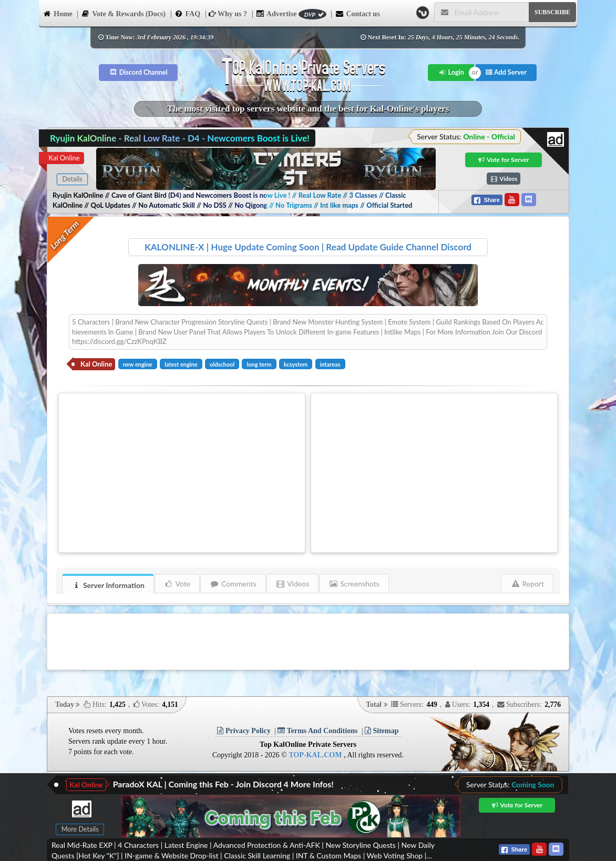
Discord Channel (138, 72)
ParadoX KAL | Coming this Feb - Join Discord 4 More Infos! (223, 784)
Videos (293, 584)
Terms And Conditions (317, 731)
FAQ (188, 13)
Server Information (108, 585)
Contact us (357, 13)
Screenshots (354, 584)
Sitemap (382, 731)
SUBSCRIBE (552, 12)
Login (451, 72)
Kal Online (64, 158)
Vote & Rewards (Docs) (123, 13)
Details (72, 179)
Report (527, 584)
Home (58, 13)
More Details (80, 829)
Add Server (506, 72)
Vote (177, 584)
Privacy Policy (244, 731)
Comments (233, 584)
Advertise (291, 14)
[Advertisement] (182, 471)
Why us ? (228, 14)
